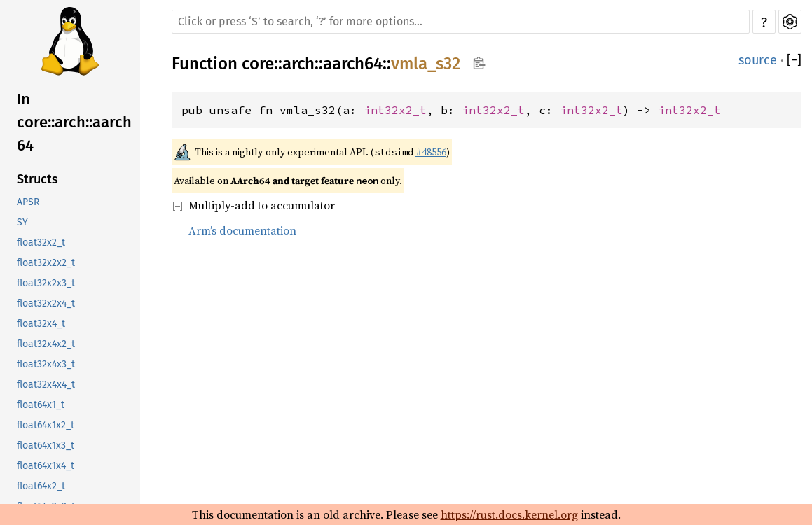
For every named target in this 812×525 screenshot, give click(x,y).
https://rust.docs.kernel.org (509, 514)
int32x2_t (395, 110)
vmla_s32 (426, 64)
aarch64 (353, 64)
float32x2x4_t (46, 303)
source (758, 60)
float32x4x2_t (46, 344)
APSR (28, 202)
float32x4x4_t (46, 385)
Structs (37, 179)
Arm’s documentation (242, 230)
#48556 (431, 152)
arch (298, 64)
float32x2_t (41, 243)
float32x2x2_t (46, 263)
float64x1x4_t (46, 466)
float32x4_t (41, 324)
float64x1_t (41, 405)
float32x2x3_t (46, 283)
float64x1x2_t (46, 425)
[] (794, 60)
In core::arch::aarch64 (74, 122)
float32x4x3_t (46, 364)
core (258, 64)
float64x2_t (41, 486)
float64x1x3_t (46, 446)
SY (22, 222)
